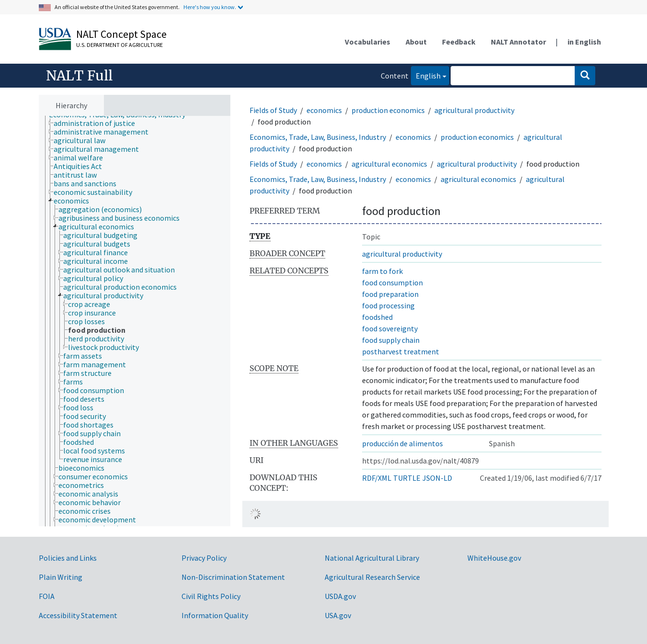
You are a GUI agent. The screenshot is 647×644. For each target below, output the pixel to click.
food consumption (392, 282)
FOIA (47, 596)
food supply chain (391, 340)
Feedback (459, 42)
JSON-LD (437, 478)
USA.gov (338, 615)
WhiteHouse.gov (494, 558)
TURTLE (407, 478)
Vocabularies (368, 42)
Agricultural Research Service (372, 577)
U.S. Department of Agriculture (119, 45)
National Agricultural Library (372, 558)
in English (584, 42)
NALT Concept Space (121, 34)
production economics (388, 110)
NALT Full (79, 76)
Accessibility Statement (78, 615)
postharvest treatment (401, 351)
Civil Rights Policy (211, 596)
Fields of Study (273, 110)
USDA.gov (340, 596)
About (416, 42)
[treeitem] (98, 123)
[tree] (135, 321)
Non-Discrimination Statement (233, 577)
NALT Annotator (518, 42)
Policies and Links (68, 558)
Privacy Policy (204, 558)
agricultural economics (389, 164)
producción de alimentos (403, 443)
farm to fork (382, 271)
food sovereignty (390, 328)
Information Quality (215, 615)
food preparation (390, 294)
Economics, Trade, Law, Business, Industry (318, 137)
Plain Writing (61, 577)
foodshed (377, 317)
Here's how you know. (210, 7)
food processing (388, 305)
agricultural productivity (474, 110)
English (426, 75)
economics (324, 110)
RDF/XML (377, 478)
